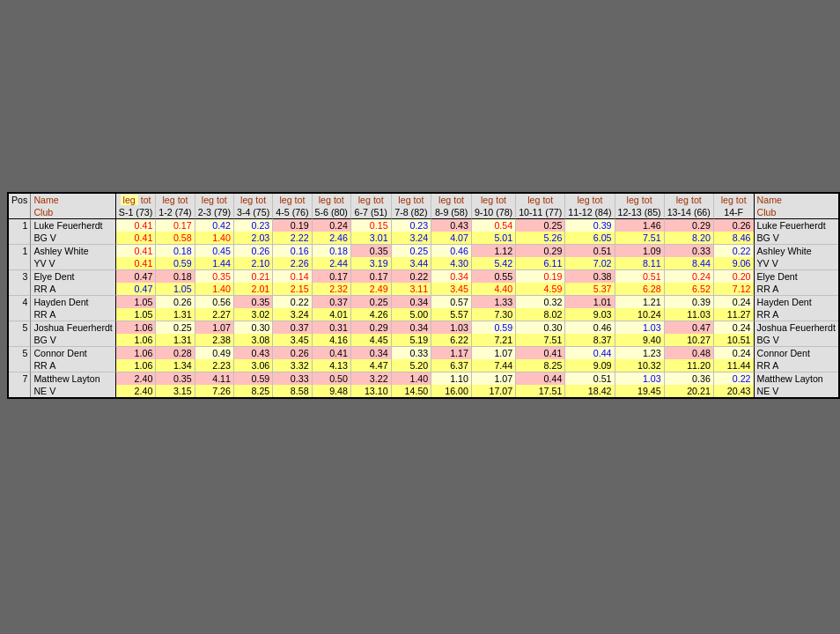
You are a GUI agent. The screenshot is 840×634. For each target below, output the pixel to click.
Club (43, 212)
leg (129, 200)
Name (46, 200)
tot (146, 200)
